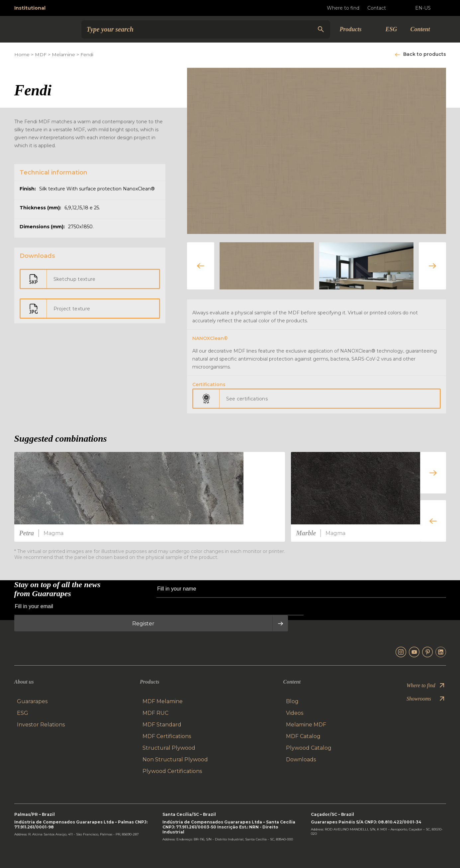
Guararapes (32, 701)
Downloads (301, 759)
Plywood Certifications (172, 771)
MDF (41, 54)
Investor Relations (41, 725)
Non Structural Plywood (175, 759)
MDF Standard (162, 725)
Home (22, 54)
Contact (382, 8)
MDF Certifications (167, 736)
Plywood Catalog (309, 748)
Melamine (63, 54)
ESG (391, 29)
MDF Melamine (163, 701)
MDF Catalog (303, 736)
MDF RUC (155, 713)
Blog (292, 701)
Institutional (30, 8)
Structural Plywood (169, 748)
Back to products (425, 54)
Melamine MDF (306, 725)
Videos (295, 713)
